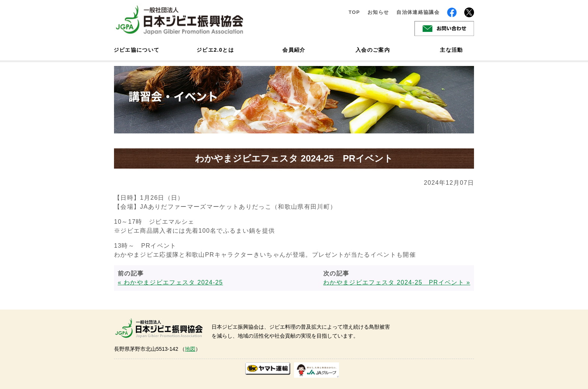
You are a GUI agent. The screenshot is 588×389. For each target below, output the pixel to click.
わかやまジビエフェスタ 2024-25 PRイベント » (397, 282)
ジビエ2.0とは (215, 50)
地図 (190, 349)
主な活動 (451, 50)
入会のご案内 (373, 50)
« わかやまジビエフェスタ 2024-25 (170, 282)
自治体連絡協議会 (418, 12)
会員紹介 (294, 50)
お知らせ (378, 12)
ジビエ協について (136, 50)
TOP (354, 12)
